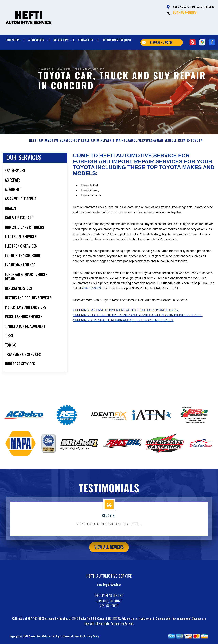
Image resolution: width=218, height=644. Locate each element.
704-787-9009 (185, 12)
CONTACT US (85, 40)
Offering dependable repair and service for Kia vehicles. (123, 335)
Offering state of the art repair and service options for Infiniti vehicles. (138, 330)
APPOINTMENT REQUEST (117, 40)
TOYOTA (197, 155)
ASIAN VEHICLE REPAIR (172, 155)
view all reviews (109, 562)
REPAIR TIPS (61, 40)
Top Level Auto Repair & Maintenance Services (113, 155)
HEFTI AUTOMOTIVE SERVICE (51, 155)
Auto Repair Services (109, 599)
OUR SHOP (13, 40)
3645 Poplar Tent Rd (69, 69)
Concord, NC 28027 (93, 69)
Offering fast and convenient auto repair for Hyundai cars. (126, 325)
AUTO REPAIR (36, 40)
